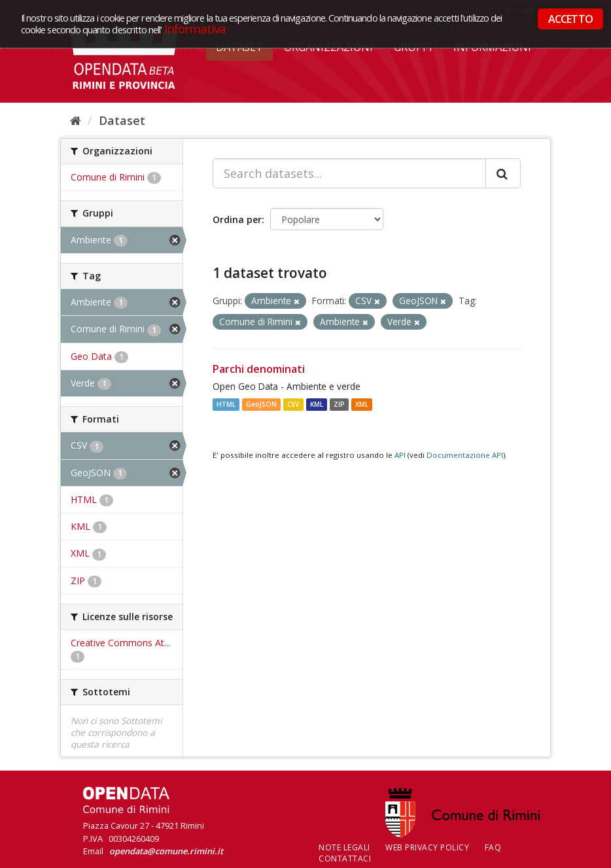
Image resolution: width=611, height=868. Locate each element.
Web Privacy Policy (427, 847)
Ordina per (237, 219)
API (400, 455)
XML (362, 404)
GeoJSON (261, 404)
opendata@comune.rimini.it (166, 851)
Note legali (344, 847)
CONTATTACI (345, 859)
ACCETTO (570, 19)
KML (317, 404)
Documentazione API (465, 455)
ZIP (339, 404)
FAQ (493, 847)
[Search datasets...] (349, 173)
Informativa (195, 28)
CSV (293, 404)
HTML (226, 404)
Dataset (122, 120)
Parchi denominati (259, 369)
